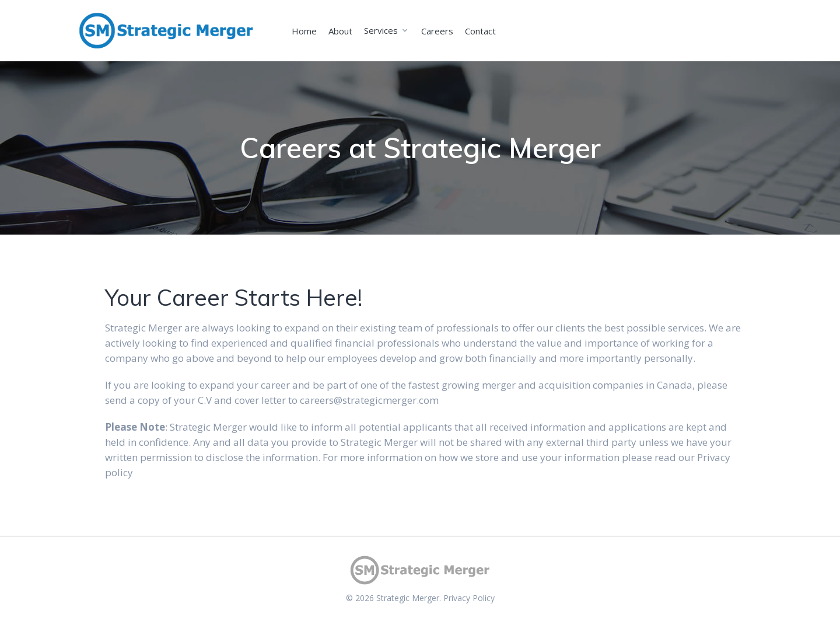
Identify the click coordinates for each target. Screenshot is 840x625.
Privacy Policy (469, 598)
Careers (437, 31)
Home (304, 31)
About (340, 31)
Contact (480, 31)
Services (381, 30)
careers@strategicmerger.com (369, 400)
